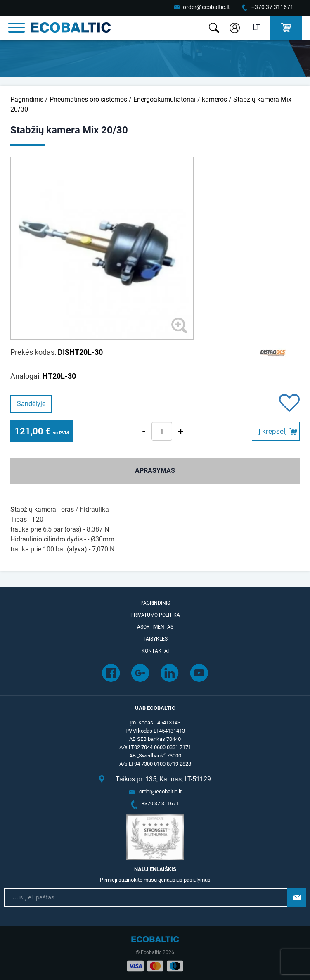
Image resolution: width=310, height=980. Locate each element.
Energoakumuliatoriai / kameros (180, 99)
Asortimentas (155, 627)
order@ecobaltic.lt (206, 7)
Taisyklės (155, 639)
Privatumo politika (155, 615)
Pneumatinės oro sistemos (88, 99)
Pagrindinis (27, 99)
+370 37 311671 (272, 7)
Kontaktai (155, 651)
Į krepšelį (273, 431)
